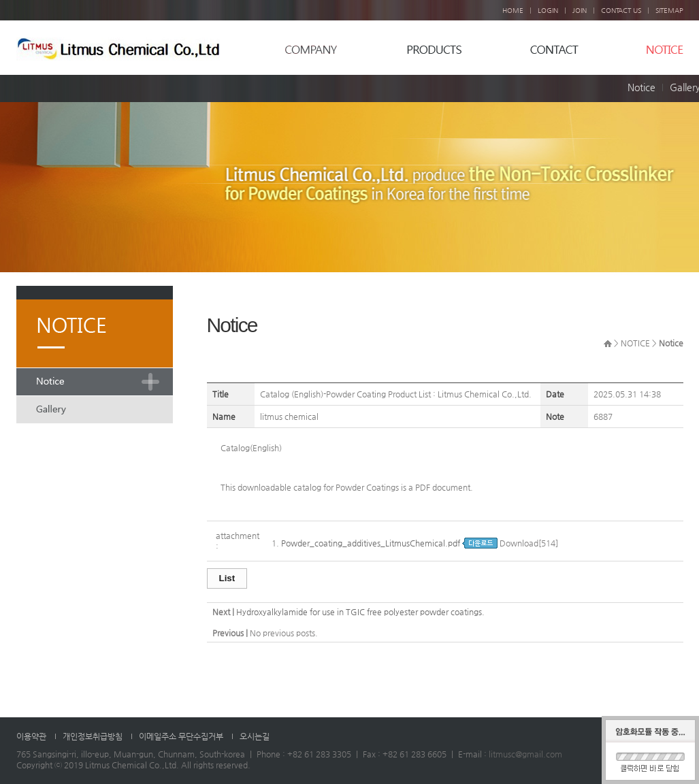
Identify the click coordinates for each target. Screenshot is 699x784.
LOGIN (548, 11)
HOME (513, 11)
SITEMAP (669, 11)
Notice (641, 87)
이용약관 (31, 736)
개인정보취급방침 (93, 736)
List (227, 578)
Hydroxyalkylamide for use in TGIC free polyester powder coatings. (360, 612)
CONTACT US (621, 11)
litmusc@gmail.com (525, 754)
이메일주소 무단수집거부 (181, 736)
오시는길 (255, 736)
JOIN (580, 11)
